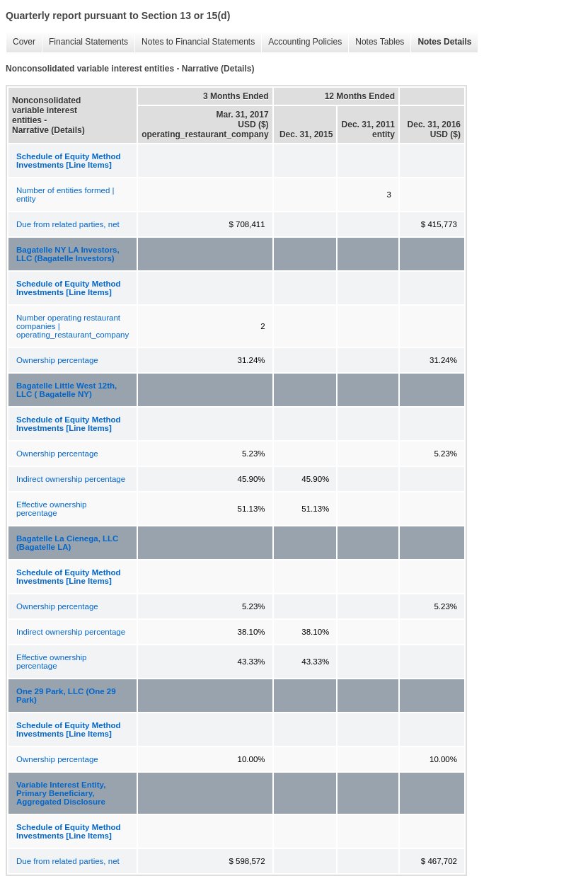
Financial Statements (85, 42)
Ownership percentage (57, 360)
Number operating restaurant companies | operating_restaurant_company (73, 326)
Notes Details (441, 42)
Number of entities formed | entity (65, 195)
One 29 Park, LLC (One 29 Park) (66, 696)
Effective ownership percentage (52, 509)
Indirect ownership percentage (71, 479)
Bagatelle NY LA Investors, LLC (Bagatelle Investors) (68, 254)
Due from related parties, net (68, 224)
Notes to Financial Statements (195, 42)
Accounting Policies (301, 42)
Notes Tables (376, 42)
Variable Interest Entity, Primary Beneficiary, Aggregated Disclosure (61, 793)
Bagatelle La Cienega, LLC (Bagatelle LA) (67, 543)
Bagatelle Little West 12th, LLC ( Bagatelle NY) (67, 390)
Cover (21, 42)
